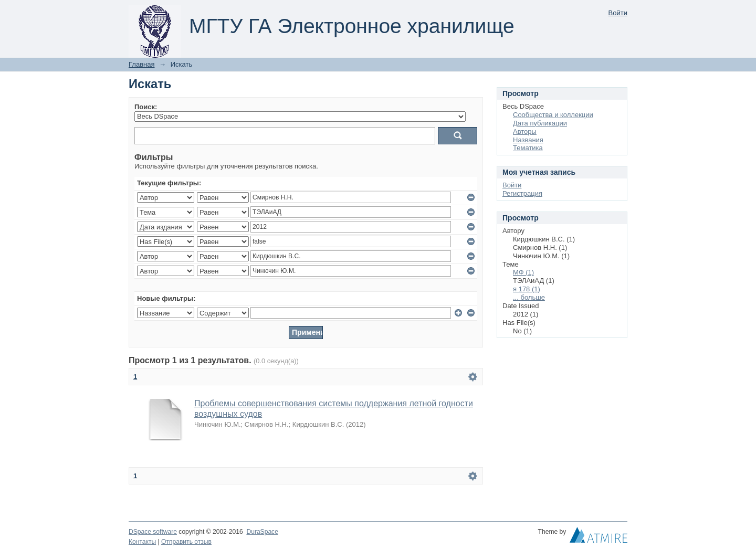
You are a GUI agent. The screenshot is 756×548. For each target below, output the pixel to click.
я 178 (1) (527, 289)
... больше (529, 297)
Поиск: (146, 107)
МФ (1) (523, 272)
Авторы (525, 131)
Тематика (528, 148)
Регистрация (522, 193)
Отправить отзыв (186, 542)
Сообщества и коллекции (553, 115)
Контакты (142, 542)
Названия (528, 140)
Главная (141, 64)
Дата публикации (540, 123)
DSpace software (153, 532)
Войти (618, 13)
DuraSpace (262, 532)
